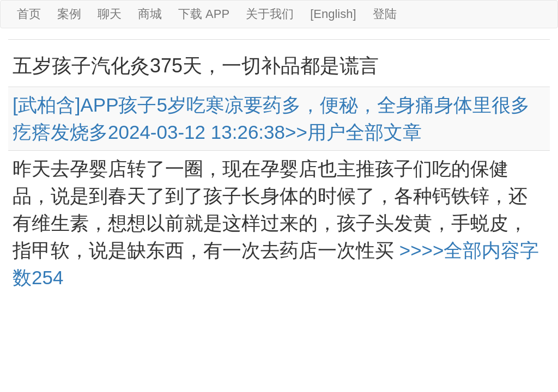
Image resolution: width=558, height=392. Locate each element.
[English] (333, 14)
